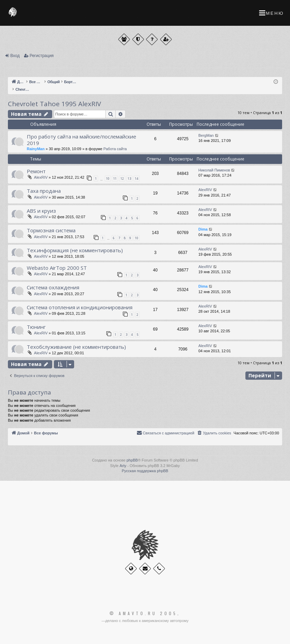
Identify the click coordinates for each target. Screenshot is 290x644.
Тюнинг (36, 327)
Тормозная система (51, 230)
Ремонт (36, 171)
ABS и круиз (41, 211)
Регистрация (42, 56)
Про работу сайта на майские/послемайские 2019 (82, 140)
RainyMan (36, 149)
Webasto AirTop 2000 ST (57, 268)
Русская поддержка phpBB (145, 471)
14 (137, 179)
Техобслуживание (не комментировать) (76, 347)
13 (129, 179)
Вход (15, 56)
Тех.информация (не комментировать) (75, 250)
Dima (203, 229)
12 (122, 179)
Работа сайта (115, 149)
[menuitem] (214, 433)
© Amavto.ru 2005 (143, 613)
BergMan (206, 135)
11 (115, 179)
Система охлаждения (53, 287)
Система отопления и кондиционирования (80, 307)
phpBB (132, 460)
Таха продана (44, 191)
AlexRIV (41, 177)
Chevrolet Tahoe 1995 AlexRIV (54, 104)
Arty (123, 466)
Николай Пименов (214, 170)
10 (108, 179)
